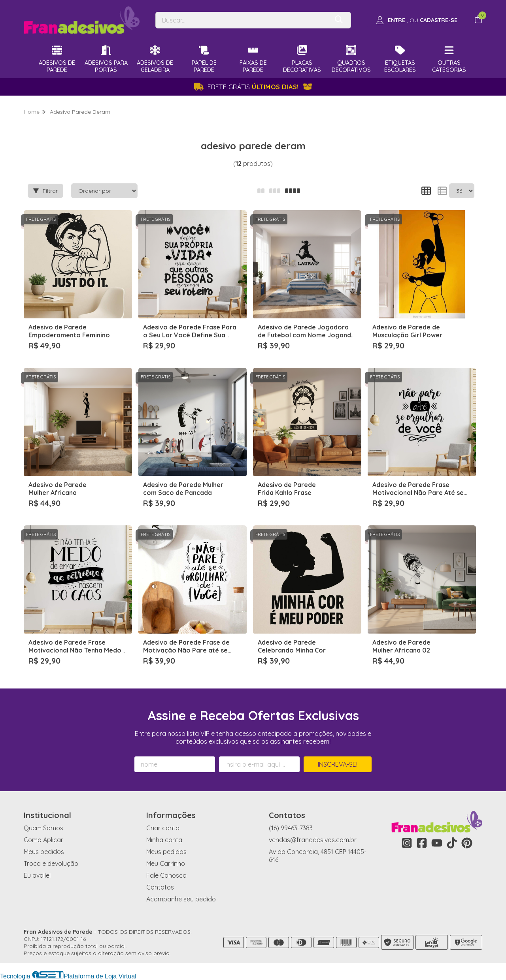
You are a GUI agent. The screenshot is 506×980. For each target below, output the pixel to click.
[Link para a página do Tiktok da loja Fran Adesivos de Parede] (452, 843)
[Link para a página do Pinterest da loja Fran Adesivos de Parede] (467, 843)
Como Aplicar (43, 840)
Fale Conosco (166, 875)
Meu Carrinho (166, 863)
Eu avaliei (37, 875)
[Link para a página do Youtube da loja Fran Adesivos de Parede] (437, 843)
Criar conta (163, 828)
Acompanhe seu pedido (181, 899)
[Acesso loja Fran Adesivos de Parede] (417, 20)
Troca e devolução (51, 863)
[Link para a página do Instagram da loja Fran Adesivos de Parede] (407, 843)
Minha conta (164, 840)
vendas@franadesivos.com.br (313, 840)
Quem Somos (43, 828)
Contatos (160, 887)
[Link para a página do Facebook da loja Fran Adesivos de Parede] (422, 843)
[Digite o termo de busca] (242, 20)
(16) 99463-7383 (291, 828)
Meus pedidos (44, 852)
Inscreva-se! (338, 764)
